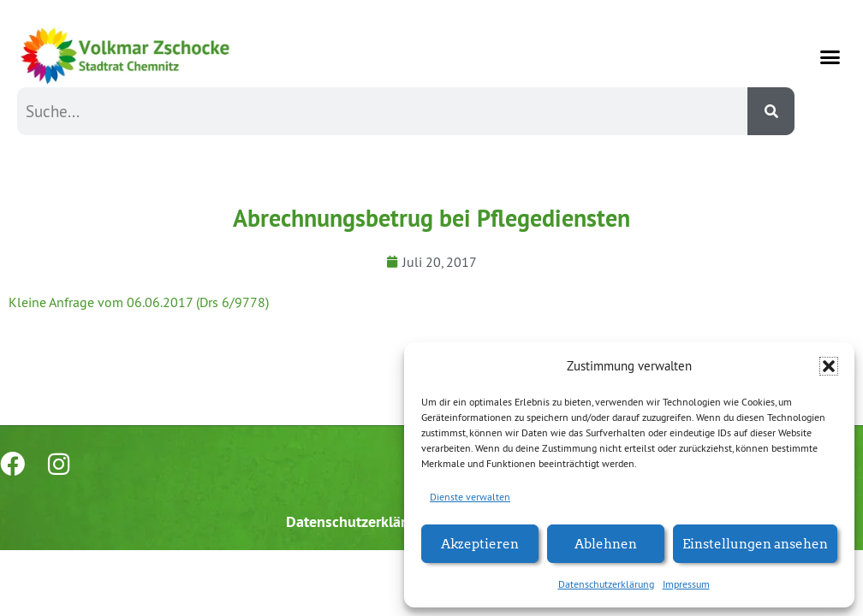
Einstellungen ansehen (755, 543)
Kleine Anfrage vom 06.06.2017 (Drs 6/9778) (139, 302)
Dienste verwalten (470, 497)
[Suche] (771, 111)
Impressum (686, 584)
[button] (829, 366)
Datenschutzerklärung (606, 584)
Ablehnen (606, 543)
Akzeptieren (480, 543)
